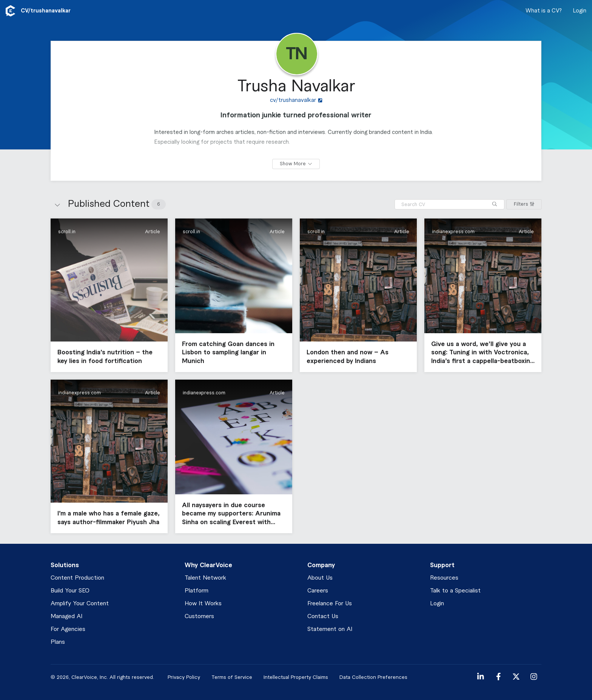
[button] (109, 295)
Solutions (65, 565)
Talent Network (205, 578)
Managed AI (66, 616)
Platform (197, 591)
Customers (199, 616)
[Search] (495, 204)
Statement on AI (330, 629)
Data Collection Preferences (373, 677)
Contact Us (323, 616)
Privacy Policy (184, 677)
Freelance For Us (330, 604)
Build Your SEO (70, 591)
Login (580, 11)
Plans (58, 642)
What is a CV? (544, 11)
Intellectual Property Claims (296, 677)
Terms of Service (232, 677)
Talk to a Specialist (455, 591)
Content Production (77, 578)
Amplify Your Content (80, 604)
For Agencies (68, 629)
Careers (318, 591)
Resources (444, 578)
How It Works (203, 604)
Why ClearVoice (208, 565)
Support (442, 565)
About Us (320, 578)
